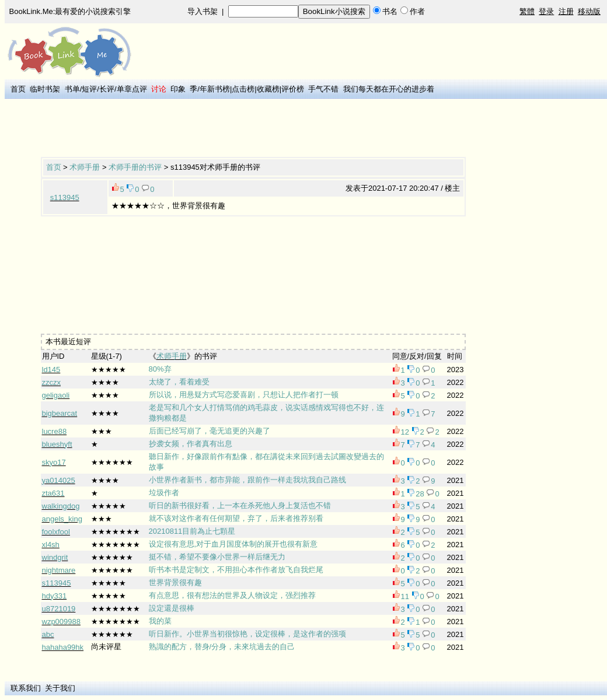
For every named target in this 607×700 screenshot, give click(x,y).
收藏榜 (268, 89)
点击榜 (243, 89)
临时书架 (45, 89)
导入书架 (203, 11)
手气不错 (323, 89)
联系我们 (26, 688)
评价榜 (293, 89)
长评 (107, 89)
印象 (178, 89)
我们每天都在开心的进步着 (389, 89)
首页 (18, 89)
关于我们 (60, 688)
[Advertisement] (253, 129)
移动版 (589, 11)
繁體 (527, 11)
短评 (89, 89)
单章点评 (132, 89)
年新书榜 (215, 89)
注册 (566, 11)
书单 (72, 89)
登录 (546, 11)
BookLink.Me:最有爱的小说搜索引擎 (70, 11)
